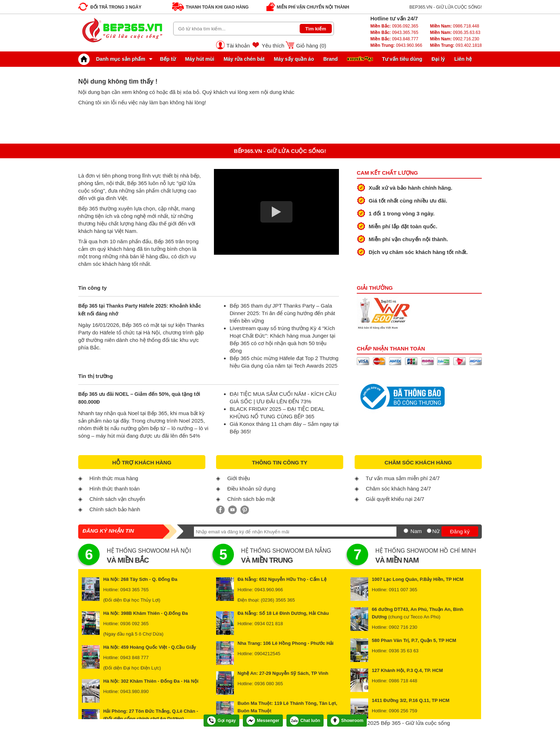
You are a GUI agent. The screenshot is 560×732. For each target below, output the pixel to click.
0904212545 (267, 654)
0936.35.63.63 (455, 33)
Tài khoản (238, 46)
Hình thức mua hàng (114, 478)
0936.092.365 (394, 26)
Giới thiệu (239, 478)
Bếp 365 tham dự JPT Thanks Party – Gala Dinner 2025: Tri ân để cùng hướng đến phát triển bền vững (282, 313)
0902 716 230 (403, 627)
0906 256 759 (403, 711)
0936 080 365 (269, 684)
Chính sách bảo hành (115, 509)
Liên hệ (463, 59)
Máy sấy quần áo (294, 59)
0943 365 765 (135, 590)
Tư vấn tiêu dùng (402, 59)
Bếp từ (168, 59)
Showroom (347, 721)
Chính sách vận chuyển (117, 499)
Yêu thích (273, 46)
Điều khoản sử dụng (251, 489)
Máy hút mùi (200, 59)
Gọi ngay (221, 721)
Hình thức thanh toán (114, 489)
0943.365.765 (394, 33)
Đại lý (438, 59)
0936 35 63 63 (404, 651)
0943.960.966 (396, 45)
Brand (330, 59)
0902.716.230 (455, 39)
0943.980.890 (135, 691)
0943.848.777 (394, 39)
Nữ (436, 531)
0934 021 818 (269, 624)
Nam (416, 531)
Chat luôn (305, 721)
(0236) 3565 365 (278, 600)
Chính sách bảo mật (251, 499)
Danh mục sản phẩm (114, 59)
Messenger (263, 721)
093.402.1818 (456, 45)
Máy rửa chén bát (244, 59)
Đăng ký (460, 531)
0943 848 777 (135, 658)
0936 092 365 (135, 624)
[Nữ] (429, 531)
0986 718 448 (403, 681)
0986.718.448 (455, 26)
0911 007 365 (403, 590)
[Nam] (406, 531)
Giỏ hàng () (311, 46)
